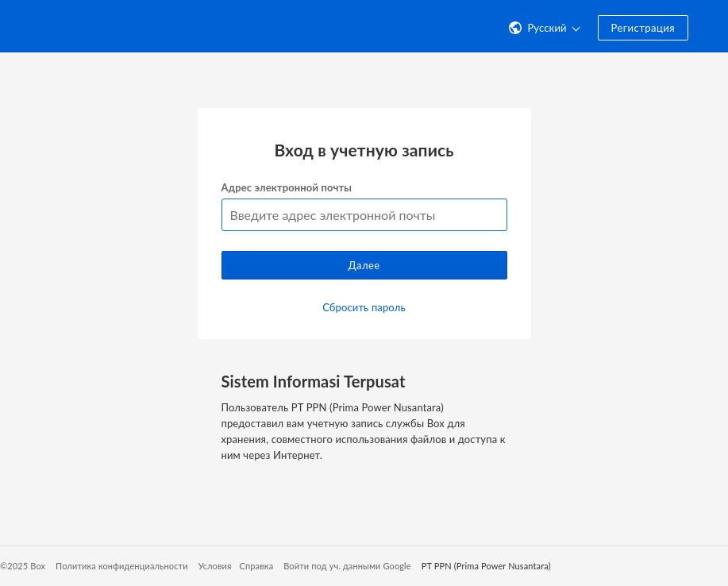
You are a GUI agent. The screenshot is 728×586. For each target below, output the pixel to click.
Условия (215, 566)
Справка (257, 566)
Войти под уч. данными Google (347, 566)
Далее (364, 265)
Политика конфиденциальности (122, 566)
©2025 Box (23, 566)
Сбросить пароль (364, 307)
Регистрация (643, 28)
